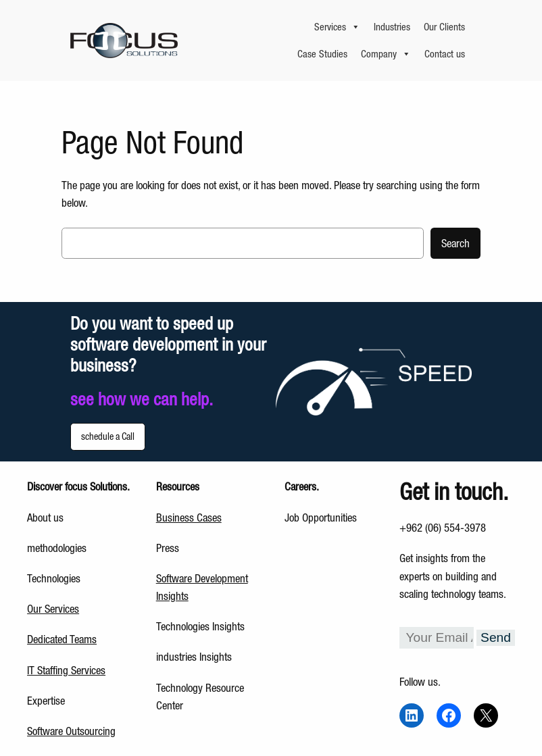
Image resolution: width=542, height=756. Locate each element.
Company (386, 54)
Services (337, 27)
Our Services (53, 609)
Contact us (445, 54)
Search (455, 243)
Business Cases (189, 518)
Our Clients (444, 27)
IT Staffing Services (66, 670)
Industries (392, 27)
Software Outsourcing (71, 731)
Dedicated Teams (62, 639)
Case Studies (322, 54)
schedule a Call (108, 436)
